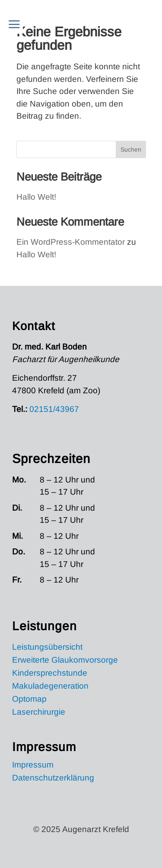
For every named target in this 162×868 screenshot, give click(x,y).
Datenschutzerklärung (53, 779)
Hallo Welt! (36, 197)
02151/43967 (54, 409)
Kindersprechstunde (50, 674)
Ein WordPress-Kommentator (71, 242)
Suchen (131, 149)
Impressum (33, 766)
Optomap (29, 700)
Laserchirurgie (39, 713)
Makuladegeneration (50, 687)
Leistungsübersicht (47, 648)
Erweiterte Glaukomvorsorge (65, 661)
